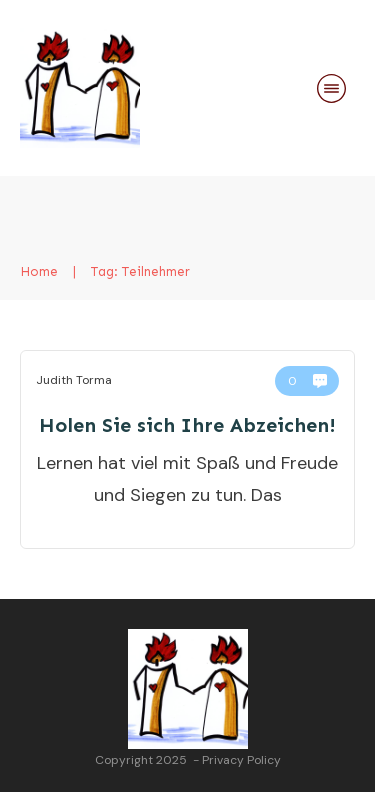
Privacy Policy (241, 760)
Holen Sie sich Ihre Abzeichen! (187, 425)
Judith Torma (74, 380)
